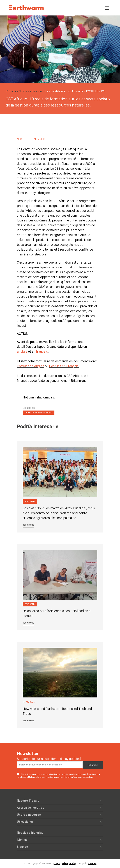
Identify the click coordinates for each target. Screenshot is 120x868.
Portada (11, 91)
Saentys (92, 864)
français (42, 352)
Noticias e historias (31, 91)
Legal (57, 864)
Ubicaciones (25, 822)
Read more (28, 525)
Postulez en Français (64, 366)
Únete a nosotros (29, 815)
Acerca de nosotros (31, 808)
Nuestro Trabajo (28, 801)
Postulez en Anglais (31, 366)
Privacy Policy (69, 864)
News (20, 139)
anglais (22, 352)
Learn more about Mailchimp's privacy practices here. (72, 777)
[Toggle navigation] (107, 8)
